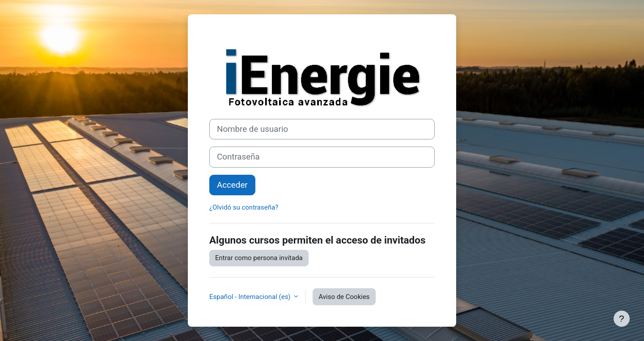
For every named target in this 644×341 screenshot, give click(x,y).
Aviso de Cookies (344, 297)
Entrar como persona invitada (259, 258)
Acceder (232, 185)
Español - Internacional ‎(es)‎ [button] (251, 297)
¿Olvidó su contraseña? (244, 207)
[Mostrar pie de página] (622, 319)
